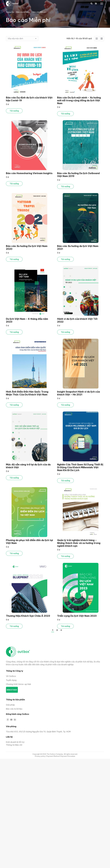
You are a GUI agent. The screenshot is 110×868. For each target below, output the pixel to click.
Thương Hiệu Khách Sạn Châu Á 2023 (28, 616)
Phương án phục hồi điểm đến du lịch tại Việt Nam (29, 542)
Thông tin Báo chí (14, 745)
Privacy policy (40, 756)
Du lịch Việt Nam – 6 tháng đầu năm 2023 (27, 320)
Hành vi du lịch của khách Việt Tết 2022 (77, 320)
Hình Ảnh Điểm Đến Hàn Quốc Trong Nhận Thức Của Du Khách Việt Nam (27, 393)
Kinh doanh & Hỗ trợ (15, 742)
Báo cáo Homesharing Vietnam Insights (29, 173)
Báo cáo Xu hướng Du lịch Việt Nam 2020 (27, 247)
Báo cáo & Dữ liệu (14, 709)
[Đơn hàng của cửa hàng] (22, 39)
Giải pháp (10, 705)
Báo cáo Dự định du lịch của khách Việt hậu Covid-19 (29, 99)
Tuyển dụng (11, 680)
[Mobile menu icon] (102, 4)
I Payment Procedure (67, 756)
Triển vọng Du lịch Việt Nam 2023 (77, 616)
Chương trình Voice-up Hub (18, 684)
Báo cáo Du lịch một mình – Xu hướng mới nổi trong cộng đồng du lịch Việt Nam (79, 100)
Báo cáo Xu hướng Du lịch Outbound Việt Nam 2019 (78, 175)
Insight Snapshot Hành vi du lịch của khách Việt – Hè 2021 (79, 393)
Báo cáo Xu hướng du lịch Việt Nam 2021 (78, 247)
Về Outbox (11, 676)
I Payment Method (53, 756)
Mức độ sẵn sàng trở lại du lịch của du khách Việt (28, 466)
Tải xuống (14, 111)
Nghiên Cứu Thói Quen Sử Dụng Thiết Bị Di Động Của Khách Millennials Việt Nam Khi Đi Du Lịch (80, 467)
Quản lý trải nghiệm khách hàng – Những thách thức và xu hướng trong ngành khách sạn (79, 543)
